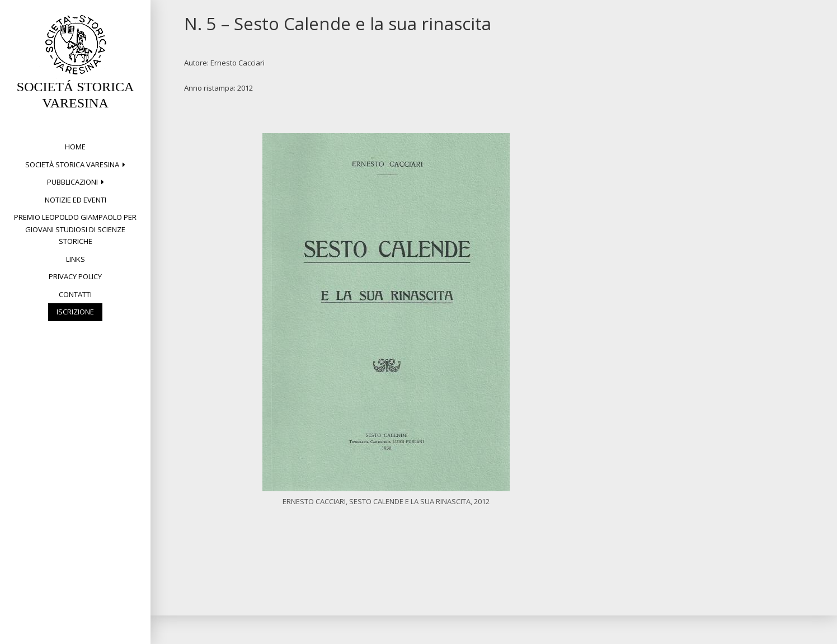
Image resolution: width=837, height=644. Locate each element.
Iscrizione (75, 312)
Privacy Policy (75, 276)
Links (76, 259)
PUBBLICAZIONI (72, 182)
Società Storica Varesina (72, 164)
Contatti (75, 294)
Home (75, 147)
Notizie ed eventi (76, 200)
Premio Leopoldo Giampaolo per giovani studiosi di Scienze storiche (75, 229)
